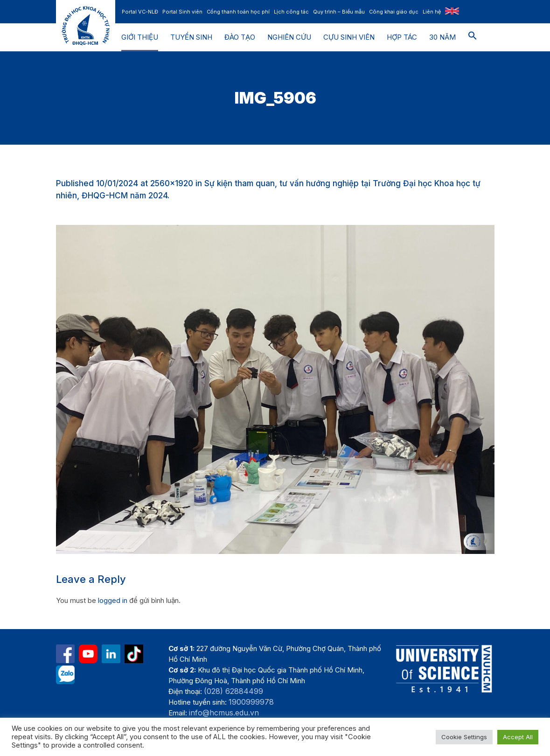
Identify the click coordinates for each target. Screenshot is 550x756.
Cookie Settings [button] (464, 737)
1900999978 (251, 702)
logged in (113, 600)
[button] (473, 37)
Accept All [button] (518, 737)
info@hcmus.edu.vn (224, 713)
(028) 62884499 (233, 691)
